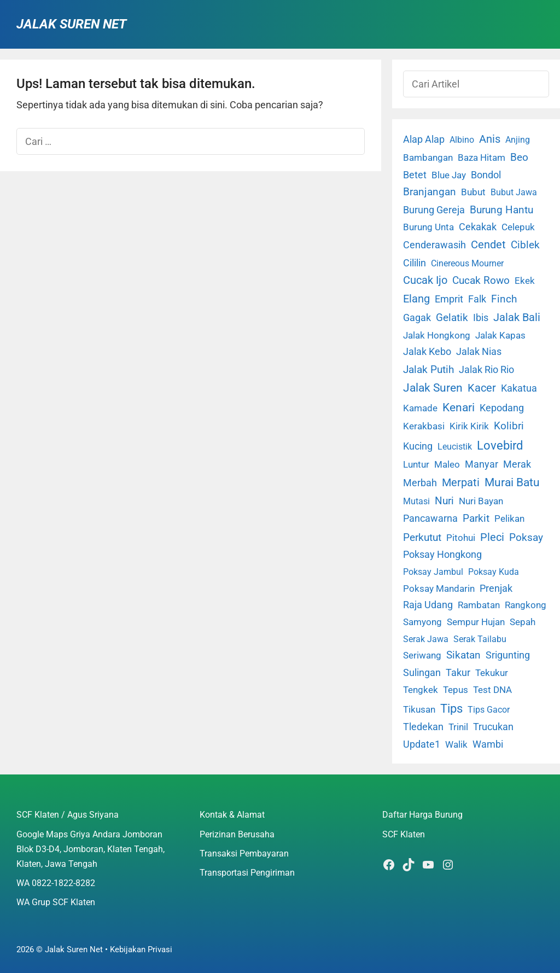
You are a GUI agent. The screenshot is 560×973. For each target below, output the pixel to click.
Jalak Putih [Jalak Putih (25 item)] (428, 369)
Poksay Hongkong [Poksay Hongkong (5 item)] (442, 555)
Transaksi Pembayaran (244, 853)
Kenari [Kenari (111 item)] (459, 407)
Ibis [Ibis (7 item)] (481, 317)
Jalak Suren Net (71, 24)
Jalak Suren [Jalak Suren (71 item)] (433, 388)
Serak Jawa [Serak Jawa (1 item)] (426, 639)
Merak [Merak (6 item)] (517, 464)
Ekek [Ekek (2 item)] (525, 281)
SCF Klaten (404, 834)
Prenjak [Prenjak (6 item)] (496, 589)
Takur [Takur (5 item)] (458, 673)
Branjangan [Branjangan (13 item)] (430, 192)
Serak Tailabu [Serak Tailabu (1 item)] (480, 639)
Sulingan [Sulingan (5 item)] (422, 673)
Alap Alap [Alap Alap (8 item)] (424, 139)
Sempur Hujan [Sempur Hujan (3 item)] (476, 622)
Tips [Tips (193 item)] (451, 708)
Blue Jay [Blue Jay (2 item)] (449, 175)
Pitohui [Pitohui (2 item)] (461, 538)
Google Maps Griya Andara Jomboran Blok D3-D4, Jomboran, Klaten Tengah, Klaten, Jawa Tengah (91, 849)
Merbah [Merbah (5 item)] (420, 483)
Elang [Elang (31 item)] (416, 299)
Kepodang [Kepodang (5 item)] (502, 408)
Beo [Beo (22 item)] (519, 157)
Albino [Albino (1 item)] (462, 140)
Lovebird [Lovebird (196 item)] (500, 445)
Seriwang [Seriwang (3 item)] (422, 655)
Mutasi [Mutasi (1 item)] (416, 501)
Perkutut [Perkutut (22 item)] (422, 537)
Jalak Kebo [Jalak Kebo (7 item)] (427, 351)
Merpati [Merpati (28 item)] (461, 483)
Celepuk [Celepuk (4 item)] (518, 227)
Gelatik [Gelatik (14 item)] (452, 318)
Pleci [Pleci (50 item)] (492, 537)
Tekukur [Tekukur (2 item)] (492, 673)
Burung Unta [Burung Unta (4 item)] (428, 227)
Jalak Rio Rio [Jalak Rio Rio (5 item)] (486, 370)
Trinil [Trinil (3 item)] (458, 727)
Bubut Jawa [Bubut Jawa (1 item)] (514, 192)
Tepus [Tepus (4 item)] (456, 690)
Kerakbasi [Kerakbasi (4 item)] (424, 426)
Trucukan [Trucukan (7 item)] (493, 727)
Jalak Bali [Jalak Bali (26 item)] (517, 317)
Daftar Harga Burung (422, 815)
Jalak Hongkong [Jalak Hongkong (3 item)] (437, 335)
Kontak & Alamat (232, 815)
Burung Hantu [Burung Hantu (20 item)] (501, 210)
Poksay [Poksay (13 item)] (526, 538)
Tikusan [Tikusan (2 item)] (419, 710)
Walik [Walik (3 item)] (456, 744)
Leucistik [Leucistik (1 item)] (455, 447)
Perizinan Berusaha (237, 834)
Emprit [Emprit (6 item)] (449, 299)
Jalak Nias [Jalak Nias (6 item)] (479, 352)
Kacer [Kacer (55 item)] (482, 388)
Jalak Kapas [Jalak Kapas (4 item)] (500, 335)
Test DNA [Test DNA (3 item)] (492, 690)
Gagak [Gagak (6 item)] (417, 318)
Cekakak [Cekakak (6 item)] (478, 227)
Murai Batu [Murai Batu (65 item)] (512, 482)
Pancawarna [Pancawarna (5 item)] (430, 518)
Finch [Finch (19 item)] (504, 299)
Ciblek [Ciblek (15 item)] (525, 245)
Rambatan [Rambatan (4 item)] (479, 605)
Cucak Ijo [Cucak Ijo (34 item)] (425, 280)
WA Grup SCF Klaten (56, 902)
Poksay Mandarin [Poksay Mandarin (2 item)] (439, 589)
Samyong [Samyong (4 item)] (422, 622)
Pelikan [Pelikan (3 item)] (509, 518)
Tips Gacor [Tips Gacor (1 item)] (489, 710)
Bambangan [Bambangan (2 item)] (428, 158)
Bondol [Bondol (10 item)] (486, 175)
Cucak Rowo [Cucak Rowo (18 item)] (481, 280)
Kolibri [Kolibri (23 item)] (509, 426)
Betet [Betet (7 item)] (415, 175)
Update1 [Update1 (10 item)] (422, 744)
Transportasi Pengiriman (247, 873)
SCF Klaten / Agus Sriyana (68, 815)
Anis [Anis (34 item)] (490, 139)
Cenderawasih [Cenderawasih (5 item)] (434, 245)
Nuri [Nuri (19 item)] (444, 501)
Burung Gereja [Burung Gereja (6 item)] (434, 210)
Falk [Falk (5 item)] (477, 299)
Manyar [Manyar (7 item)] (482, 464)
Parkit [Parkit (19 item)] (476, 518)
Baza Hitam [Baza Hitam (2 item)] (482, 158)
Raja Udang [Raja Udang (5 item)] (428, 605)
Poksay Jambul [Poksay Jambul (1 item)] (433, 572)
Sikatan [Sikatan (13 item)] (463, 655)
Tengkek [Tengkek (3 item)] (421, 690)
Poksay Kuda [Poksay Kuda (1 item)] (494, 572)
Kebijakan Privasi (141, 949)
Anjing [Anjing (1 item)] (518, 140)
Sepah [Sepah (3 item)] (523, 622)
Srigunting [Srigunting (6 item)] (508, 655)
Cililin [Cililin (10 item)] (415, 263)
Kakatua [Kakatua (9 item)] (519, 388)
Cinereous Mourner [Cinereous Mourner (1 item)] (467, 263)
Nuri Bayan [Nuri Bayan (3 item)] (481, 501)
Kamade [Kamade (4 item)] (420, 408)
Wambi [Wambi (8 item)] (488, 744)
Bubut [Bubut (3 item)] (473, 192)
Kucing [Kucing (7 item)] (418, 446)
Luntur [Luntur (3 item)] (416, 464)
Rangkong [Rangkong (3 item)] (526, 605)
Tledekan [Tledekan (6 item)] (423, 727)
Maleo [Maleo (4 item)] (447, 464)
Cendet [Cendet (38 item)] (488, 244)
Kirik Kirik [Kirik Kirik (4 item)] (469, 426)
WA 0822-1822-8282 (56, 883)
